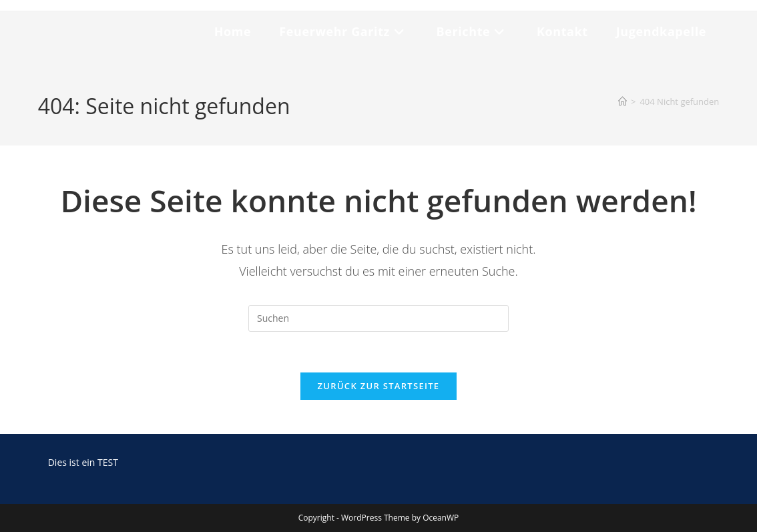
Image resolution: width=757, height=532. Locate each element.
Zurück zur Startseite (379, 386)
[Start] (622, 101)
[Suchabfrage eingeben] (378, 318)
